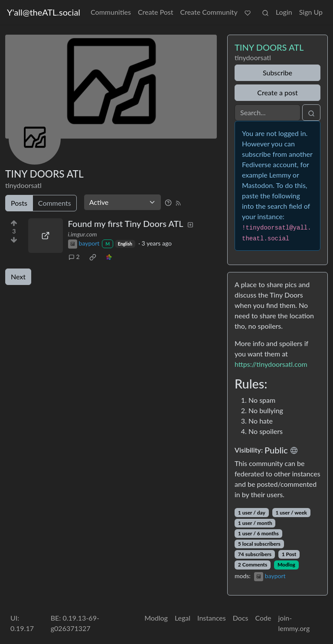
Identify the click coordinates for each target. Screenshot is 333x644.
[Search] (268, 113)
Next (18, 277)
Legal (183, 618)
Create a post (277, 92)
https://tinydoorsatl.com (271, 364)
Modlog (286, 565)
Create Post (156, 12)
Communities (111, 12)
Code (263, 618)
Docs (241, 618)
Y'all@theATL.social (44, 12)
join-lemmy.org (294, 623)
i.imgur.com (83, 234)
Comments (55, 203)
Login (284, 12)
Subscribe (277, 73)
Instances (212, 618)
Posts (19, 203)
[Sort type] (122, 202)
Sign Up (311, 12)
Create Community (209, 12)
